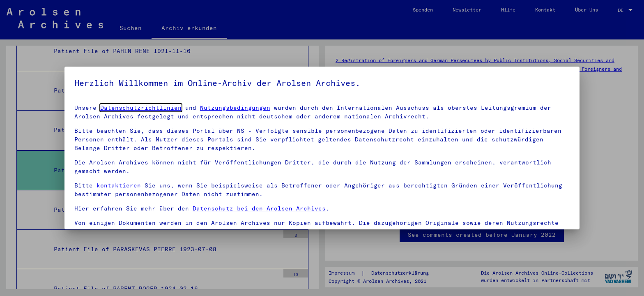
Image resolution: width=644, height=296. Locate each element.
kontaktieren (119, 185)
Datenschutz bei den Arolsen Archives (259, 208)
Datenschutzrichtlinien (141, 108)
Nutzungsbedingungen (235, 108)
